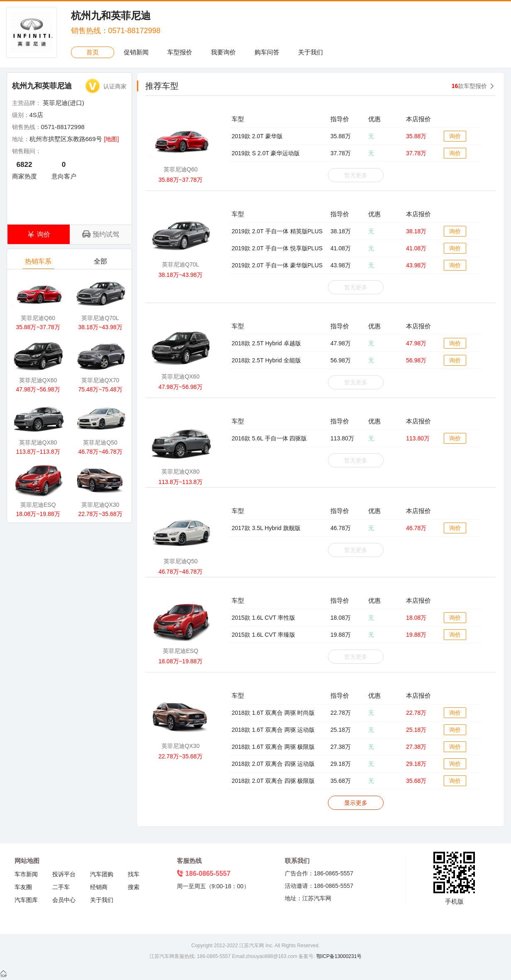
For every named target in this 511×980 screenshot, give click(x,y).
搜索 (134, 887)
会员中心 (64, 900)
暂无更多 (356, 175)
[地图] (112, 139)
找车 (134, 874)
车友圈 (23, 887)
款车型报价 (469, 86)
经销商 (99, 887)
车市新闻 (26, 874)
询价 (455, 136)
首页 (93, 52)
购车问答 (267, 52)
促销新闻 (136, 52)
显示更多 (356, 803)
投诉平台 (64, 874)
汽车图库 (26, 900)
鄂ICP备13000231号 (339, 956)
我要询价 (223, 52)
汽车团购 (102, 874)
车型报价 (180, 52)
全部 (101, 263)
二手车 (61, 887)
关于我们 (311, 52)
